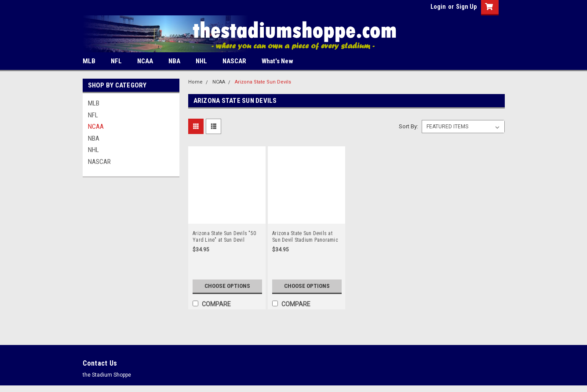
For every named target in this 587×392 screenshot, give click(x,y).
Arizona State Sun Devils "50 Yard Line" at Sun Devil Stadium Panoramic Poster (224, 237)
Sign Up (466, 7)
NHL (201, 61)
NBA (174, 61)
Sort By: (408, 126)
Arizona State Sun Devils (263, 82)
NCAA (145, 61)
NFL (116, 61)
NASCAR (234, 61)
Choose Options (227, 286)
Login (438, 7)
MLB (89, 61)
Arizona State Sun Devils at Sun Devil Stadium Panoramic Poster (305, 237)
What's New (277, 61)
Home (195, 82)
